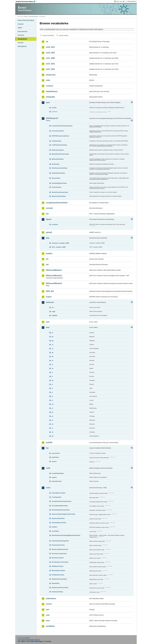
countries (55, 224)
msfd (48, 468)
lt (52, 392)
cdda (48, 80)
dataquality (50, 97)
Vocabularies (22, 39)
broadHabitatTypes (58, 473)
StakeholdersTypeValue (59, 579)
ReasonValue (56, 178)
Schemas (21, 35)
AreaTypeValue (57, 497)
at (52, 333)
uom (48, 615)
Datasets (21, 24)
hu (53, 380)
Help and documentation (26, 20)
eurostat (49, 208)
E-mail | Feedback (24, 638)
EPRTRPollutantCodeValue (60, 136)
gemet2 (49, 232)
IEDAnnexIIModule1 (54, 270)
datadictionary (52, 91)
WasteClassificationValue (60, 192)
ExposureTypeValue (58, 518)
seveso (49, 604)
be (53, 337)
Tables (20, 28)
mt (53, 404)
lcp (47, 448)
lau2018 (49, 443)
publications (51, 598)
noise (48, 488)
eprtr (48, 102)
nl (52, 408)
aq (47, 42)
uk (53, 436)
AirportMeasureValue (59, 493)
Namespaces (22, 46)
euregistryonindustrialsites (57, 203)
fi (52, 372)
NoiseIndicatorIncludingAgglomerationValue (66, 535)
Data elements (23, 31)
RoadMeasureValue (58, 575)
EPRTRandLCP (52, 118)
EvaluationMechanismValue (61, 510)
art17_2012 (50, 64)
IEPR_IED (50, 291)
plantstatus (55, 457)
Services (21, 43)
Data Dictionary (33, 16)
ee (53, 361)
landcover (50, 302)
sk (53, 432)
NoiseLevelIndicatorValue (60, 549)
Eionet (26, 16)
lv (52, 400)
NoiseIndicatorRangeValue (60, 541)
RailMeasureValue (58, 566)
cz (53, 349)
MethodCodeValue (58, 159)
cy (53, 345)
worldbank (50, 626)
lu (52, 396)
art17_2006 (50, 58)
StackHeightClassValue (59, 183)
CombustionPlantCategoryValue (62, 126)
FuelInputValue (57, 141)
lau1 (48, 322)
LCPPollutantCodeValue (60, 145)
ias (47, 259)
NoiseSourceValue (58, 558)
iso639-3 (55, 527)
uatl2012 (55, 315)
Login (118, 1)
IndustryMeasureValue (59, 523)
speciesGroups (57, 481)
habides (49, 253)
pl (52, 412)
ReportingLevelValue (59, 570)
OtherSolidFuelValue (58, 173)
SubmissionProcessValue (60, 588)
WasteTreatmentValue (59, 196)
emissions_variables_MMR (60, 243)
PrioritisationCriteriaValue (60, 562)
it (52, 388)
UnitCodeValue (57, 187)
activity (54, 108)
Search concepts (64, 35)
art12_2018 (50, 53)
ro (53, 420)
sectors (54, 461)
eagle (54, 311)
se (53, 424)
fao (47, 214)
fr (52, 376)
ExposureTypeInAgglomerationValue (64, 514)
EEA (26, 1)
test (47, 610)
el (52, 364)
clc (53, 307)
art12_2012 (50, 47)
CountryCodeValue (58, 131)
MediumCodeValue (58, 150)
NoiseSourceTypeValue (59, 554)
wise (48, 621)
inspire (49, 297)
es (53, 368)
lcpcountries (56, 453)
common (50, 86)
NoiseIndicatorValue (58, 545)
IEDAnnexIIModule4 (54, 283)
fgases (49, 219)
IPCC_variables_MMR (59, 247)
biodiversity (51, 75)
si (52, 428)
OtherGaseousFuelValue (60, 168)
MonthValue (56, 164)
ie (52, 384)
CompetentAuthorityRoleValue (62, 501)
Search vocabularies (48, 35)
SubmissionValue (57, 592)
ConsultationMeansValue (60, 506)
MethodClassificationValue (60, 154)
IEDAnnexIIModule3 (54, 276)
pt (52, 416)
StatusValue (56, 583)
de (53, 353)
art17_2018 (50, 69)
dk (53, 357)
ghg (48, 238)
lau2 (48, 327)
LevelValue (55, 531)
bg (53, 341)
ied (47, 265)
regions (54, 477)
